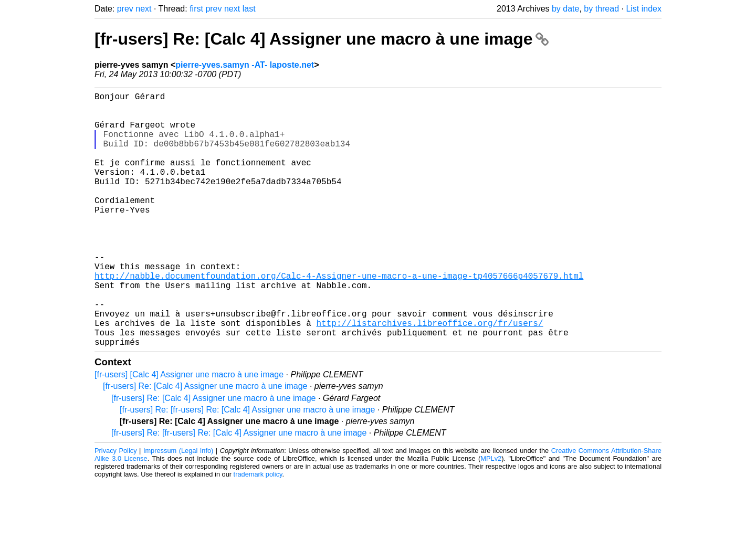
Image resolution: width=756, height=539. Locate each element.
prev (125, 9)
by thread (601, 9)
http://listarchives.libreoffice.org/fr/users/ (429, 375)
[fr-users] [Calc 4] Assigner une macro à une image (189, 431)
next (143, 9)
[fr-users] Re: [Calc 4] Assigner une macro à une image (322, 39)
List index (644, 9)
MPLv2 (491, 515)
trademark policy (258, 531)
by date (565, 9)
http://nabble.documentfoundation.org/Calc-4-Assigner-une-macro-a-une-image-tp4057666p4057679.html (339, 318)
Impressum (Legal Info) (178, 507)
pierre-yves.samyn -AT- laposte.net (245, 65)
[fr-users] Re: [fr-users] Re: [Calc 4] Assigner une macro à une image (247, 466)
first (196, 9)
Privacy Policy (116, 507)
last (249, 9)
